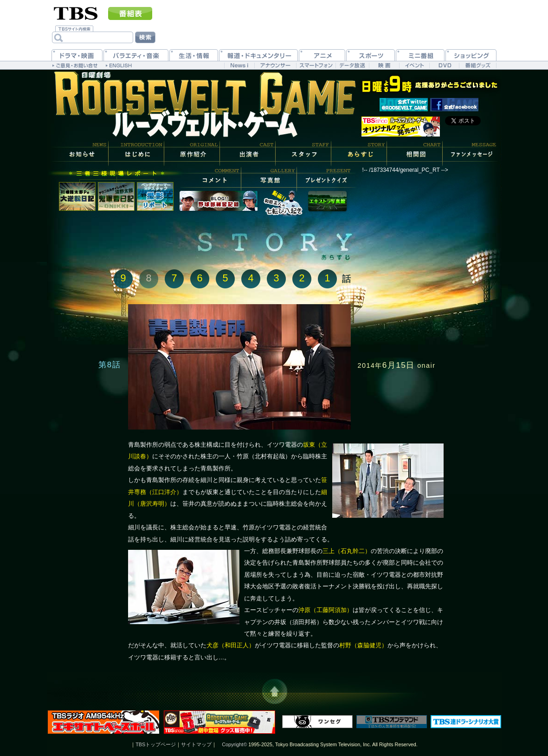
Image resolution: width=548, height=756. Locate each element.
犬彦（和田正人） (231, 645)
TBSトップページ (156, 744)
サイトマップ (196, 744)
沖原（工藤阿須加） (326, 610)
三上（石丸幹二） (347, 551)
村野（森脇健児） (363, 645)
